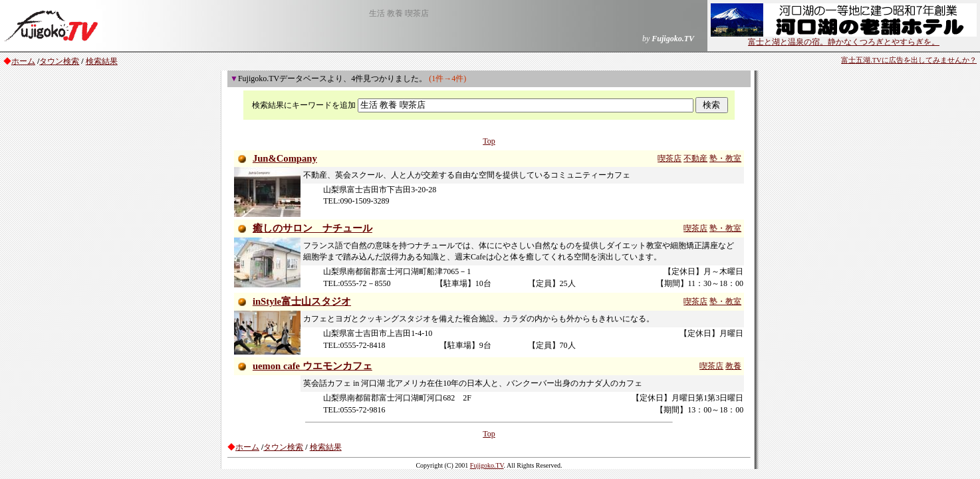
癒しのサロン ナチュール (312, 228)
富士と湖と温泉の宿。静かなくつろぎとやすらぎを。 (844, 38)
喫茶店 (670, 158)
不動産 (695, 158)
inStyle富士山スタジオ (302, 301)
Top (489, 141)
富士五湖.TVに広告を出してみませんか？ (909, 60)
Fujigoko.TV (487, 465)
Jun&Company (285, 158)
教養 (733, 366)
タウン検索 (59, 61)
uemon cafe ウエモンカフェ (312, 366)
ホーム (23, 61)
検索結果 (102, 61)
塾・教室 (725, 158)
